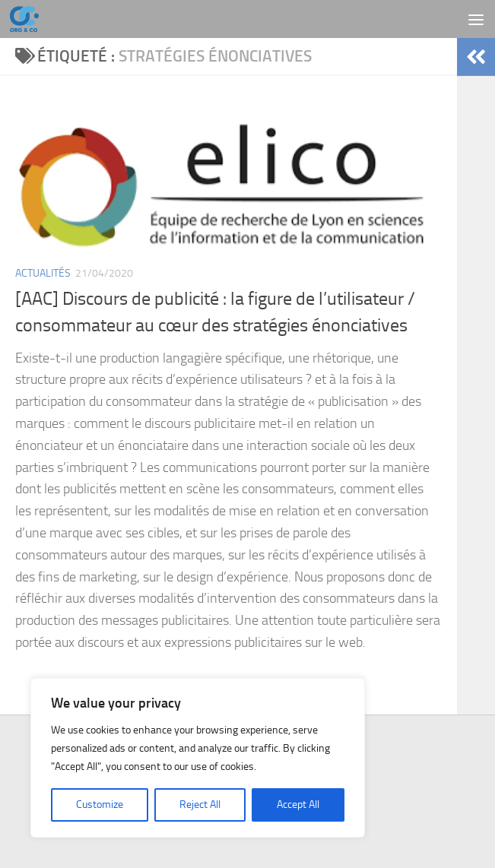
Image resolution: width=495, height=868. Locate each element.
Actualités (43, 273)
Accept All (298, 805)
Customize (100, 805)
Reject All (200, 805)
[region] (198, 758)
